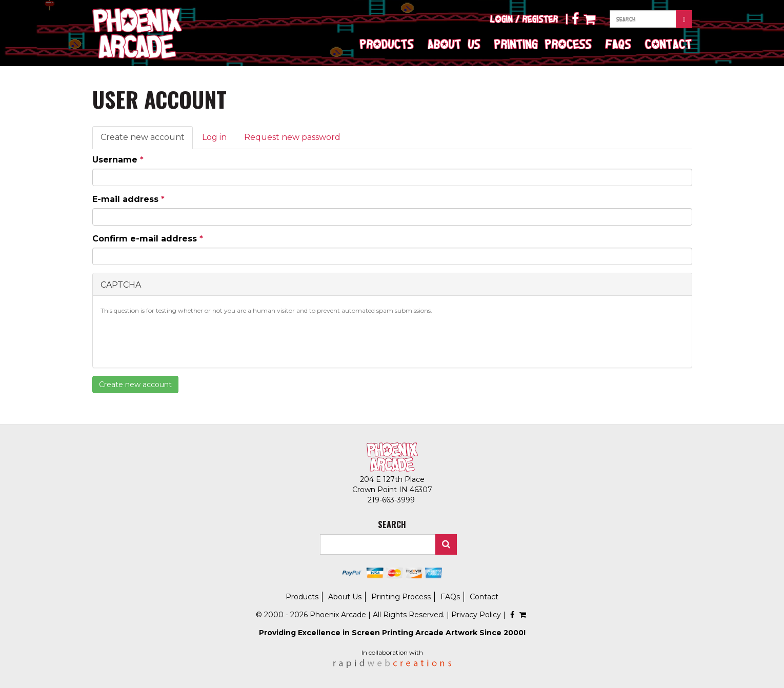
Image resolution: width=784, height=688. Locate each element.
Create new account (147, 140)
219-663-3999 (392, 500)
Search (446, 544)
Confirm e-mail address (148, 239)
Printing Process (543, 44)
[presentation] (178, 340)
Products (387, 44)
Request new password (292, 137)
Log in (214, 137)
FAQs (618, 44)
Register (540, 19)
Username (118, 160)
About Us (454, 44)
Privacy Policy (476, 615)
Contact (669, 44)
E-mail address (128, 199)
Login (501, 19)
